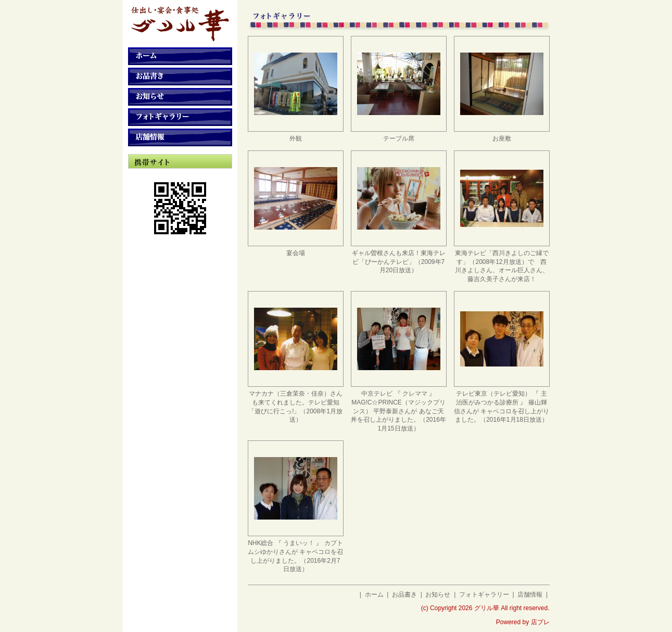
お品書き (404, 595)
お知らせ (438, 595)
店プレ (540, 622)
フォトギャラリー (484, 595)
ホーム (374, 595)
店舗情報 (530, 595)
